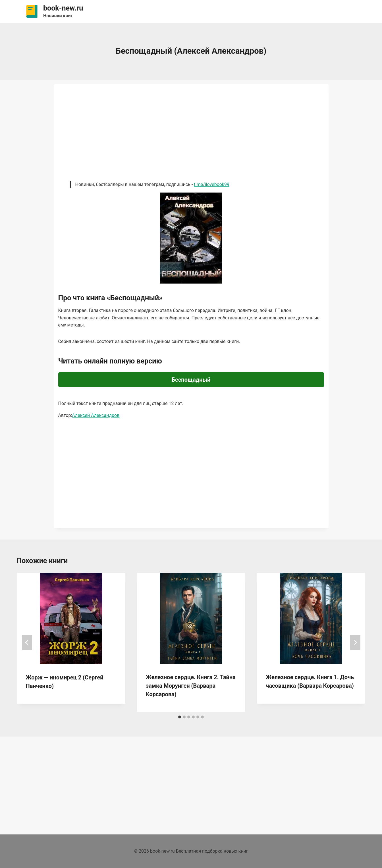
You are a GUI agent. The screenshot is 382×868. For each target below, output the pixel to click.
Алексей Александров (96, 415)
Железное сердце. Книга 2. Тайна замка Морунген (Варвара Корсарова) (191, 686)
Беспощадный (191, 380)
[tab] (180, 717)
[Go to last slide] (27, 642)
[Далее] (355, 642)
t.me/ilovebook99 (212, 184)
